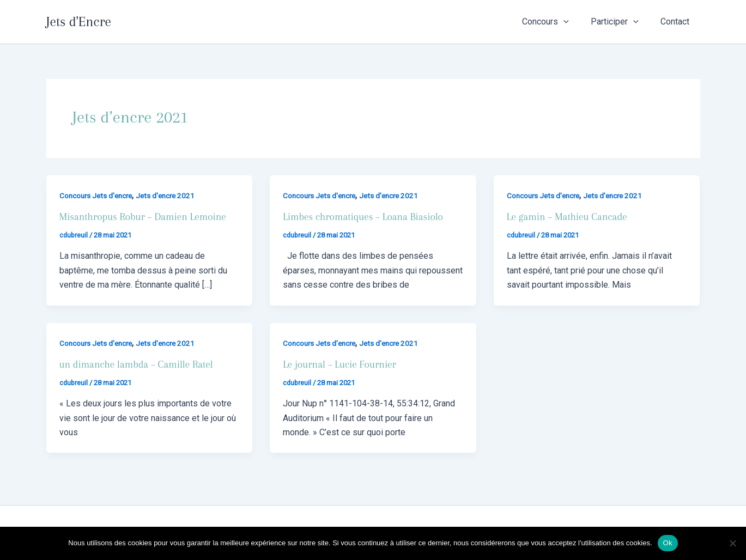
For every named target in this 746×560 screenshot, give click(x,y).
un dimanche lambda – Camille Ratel (139, 364)
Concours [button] (556, 22)
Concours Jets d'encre (98, 196)
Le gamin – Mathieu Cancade (569, 217)
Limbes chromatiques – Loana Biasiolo (366, 217)
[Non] (732, 543)
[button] (574, 22)
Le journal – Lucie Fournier (342, 364)
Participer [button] (621, 22)
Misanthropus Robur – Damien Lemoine (146, 217)
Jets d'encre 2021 (171, 196)
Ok (668, 543)
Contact (677, 22)
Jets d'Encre (79, 22)
